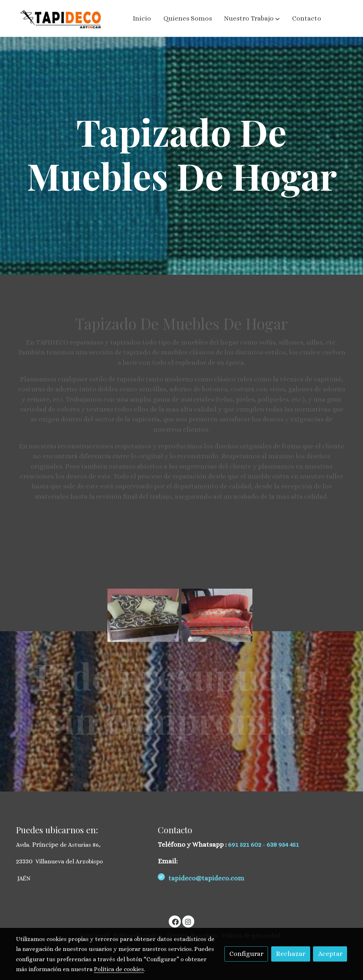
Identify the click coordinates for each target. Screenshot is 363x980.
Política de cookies (119, 969)
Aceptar (330, 954)
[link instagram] (188, 921)
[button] (252, 18)
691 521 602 (245, 844)
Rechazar (291, 954)
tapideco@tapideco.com (207, 878)
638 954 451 (283, 844)
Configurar (246, 954)
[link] (61, 18)
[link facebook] (175, 921)
